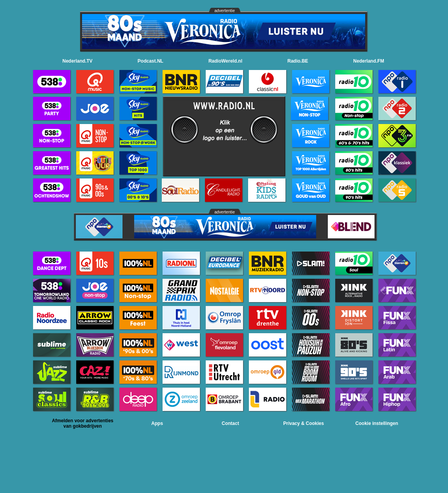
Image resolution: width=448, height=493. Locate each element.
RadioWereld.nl (225, 61)
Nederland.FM (368, 61)
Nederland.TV (78, 61)
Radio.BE (298, 61)
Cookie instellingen (377, 423)
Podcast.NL (150, 61)
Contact (230, 423)
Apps (157, 423)
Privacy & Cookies (304, 423)
